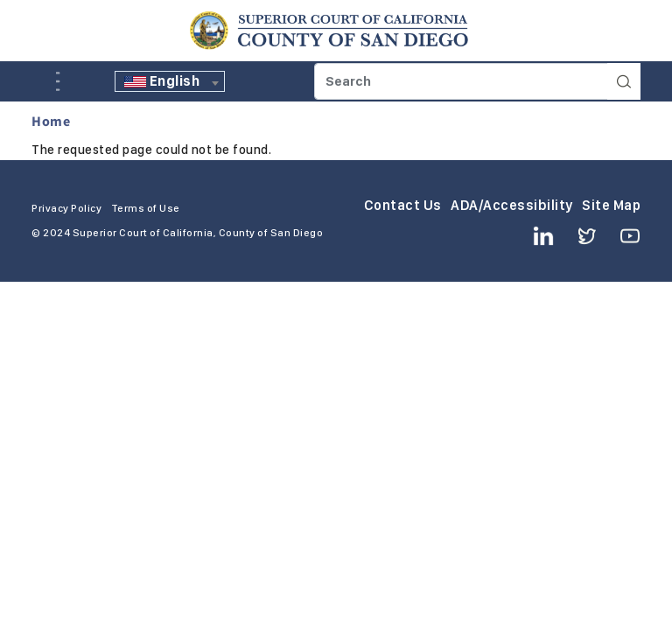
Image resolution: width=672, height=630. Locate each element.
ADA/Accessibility (512, 205)
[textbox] (170, 81)
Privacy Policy (66, 208)
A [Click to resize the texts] (44, 80)
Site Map (611, 205)
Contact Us (403, 205)
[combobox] (170, 81)
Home (51, 121)
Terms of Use (146, 208)
